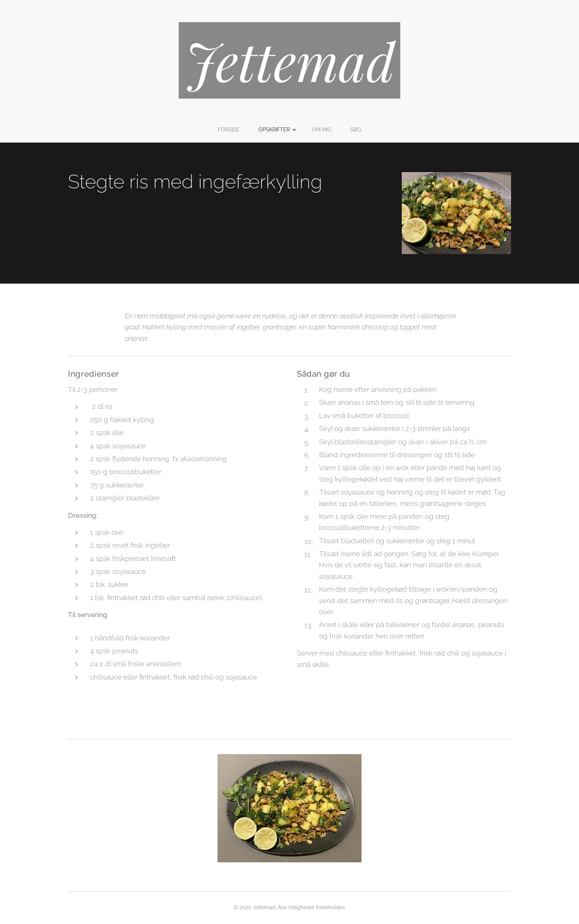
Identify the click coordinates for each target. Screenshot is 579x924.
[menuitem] (231, 130)
